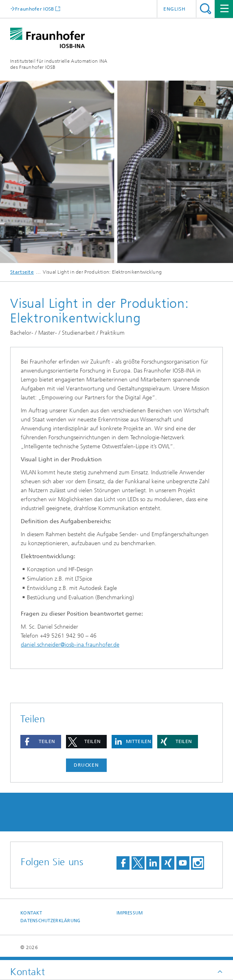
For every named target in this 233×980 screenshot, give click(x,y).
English (175, 9)
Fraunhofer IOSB (35, 9)
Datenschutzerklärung (51, 921)
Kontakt (31, 913)
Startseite (22, 272)
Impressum (130, 913)
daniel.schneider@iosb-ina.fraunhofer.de (70, 645)
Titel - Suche (206, 9)
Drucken (86, 765)
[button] (41, 742)
